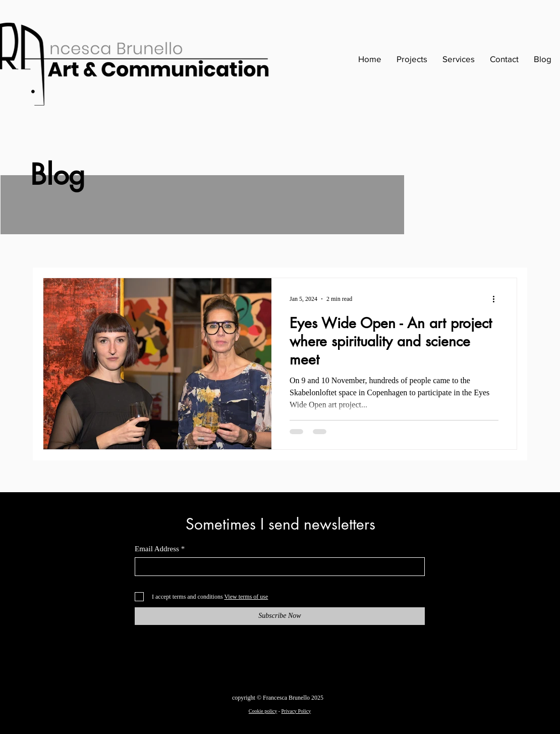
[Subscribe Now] (280, 616)
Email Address (157, 549)
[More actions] (497, 299)
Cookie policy (263, 711)
